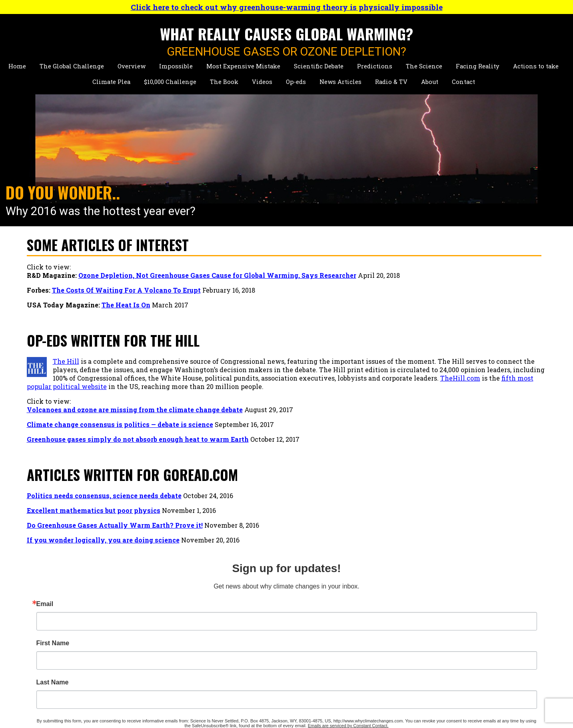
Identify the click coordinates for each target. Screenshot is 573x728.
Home (17, 66)
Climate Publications (169, 651)
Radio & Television (274, 664)
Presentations (158, 643)
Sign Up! (481, 457)
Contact (463, 82)
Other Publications (165, 668)
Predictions (375, 66)
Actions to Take (52, 668)
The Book (224, 82)
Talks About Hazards (386, 626)
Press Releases (267, 679)
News (253, 649)
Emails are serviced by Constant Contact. (488, 435)
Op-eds (296, 82)
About (430, 82)
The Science (424, 66)
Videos (262, 82)
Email (435, 289)
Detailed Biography (166, 618)
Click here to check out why (287, 7)
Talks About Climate (385, 609)
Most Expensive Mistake (243, 66)
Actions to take (536, 66)
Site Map (367, 679)
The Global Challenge (72, 66)
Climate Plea (111, 82)
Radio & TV (391, 82)
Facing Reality (478, 66)
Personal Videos (378, 635)
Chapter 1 (259, 626)
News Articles (340, 82)
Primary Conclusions (278, 609)
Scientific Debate (319, 66)
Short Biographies (164, 609)
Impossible (176, 66)
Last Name (442, 368)
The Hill (66, 361)
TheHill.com (339, 386)
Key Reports (155, 677)
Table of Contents (272, 618)
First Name (443, 329)
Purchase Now (267, 635)
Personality (154, 626)
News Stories (156, 635)
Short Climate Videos (387, 618)
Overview (132, 66)
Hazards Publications (169, 660)
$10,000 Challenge (170, 82)
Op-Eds (364, 649)
